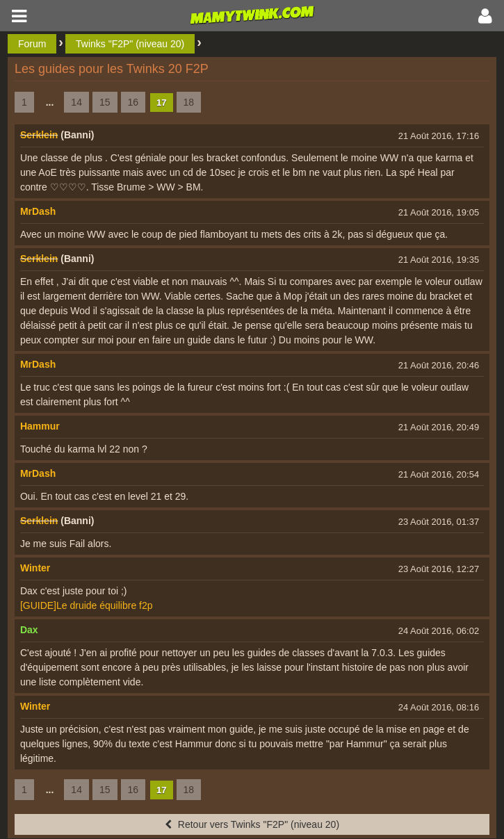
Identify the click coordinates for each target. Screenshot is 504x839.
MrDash (38, 211)
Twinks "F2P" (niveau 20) (130, 44)
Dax (29, 630)
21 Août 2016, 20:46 (439, 365)
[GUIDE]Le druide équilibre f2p (87, 605)
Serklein (39, 135)
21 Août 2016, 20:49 (439, 427)
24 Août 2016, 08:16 (439, 707)
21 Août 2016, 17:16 (439, 136)
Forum (32, 44)
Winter (35, 568)
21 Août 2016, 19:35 (439, 260)
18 (189, 102)
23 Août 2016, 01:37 (439, 522)
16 (133, 102)
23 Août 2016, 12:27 (439, 569)
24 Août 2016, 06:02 (439, 631)
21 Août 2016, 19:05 (439, 212)
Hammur (40, 426)
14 (76, 102)
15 (105, 102)
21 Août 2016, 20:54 (439, 474)
